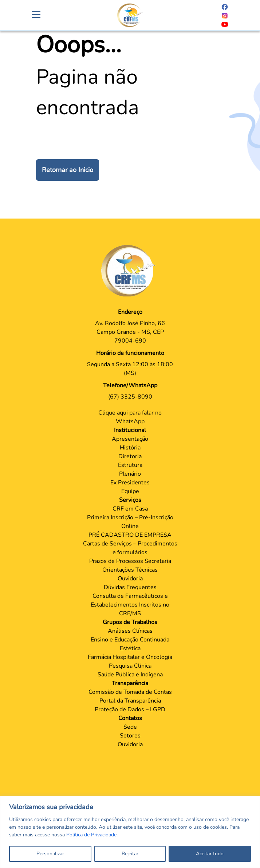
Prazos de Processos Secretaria (130, 561)
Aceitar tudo (210, 854)
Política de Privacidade (91, 835)
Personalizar (50, 854)
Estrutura (130, 465)
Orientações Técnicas (130, 570)
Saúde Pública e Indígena (130, 675)
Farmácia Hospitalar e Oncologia (130, 657)
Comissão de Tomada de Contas (130, 692)
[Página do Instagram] (225, 15)
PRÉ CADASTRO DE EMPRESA (130, 535)
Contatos (130, 718)
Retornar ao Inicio (68, 170)
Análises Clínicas (130, 631)
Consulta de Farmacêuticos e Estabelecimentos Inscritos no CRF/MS (130, 605)
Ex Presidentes (130, 483)
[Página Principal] (130, 271)
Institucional (130, 430)
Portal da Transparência (130, 701)
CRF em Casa (130, 509)
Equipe (130, 491)
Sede (130, 727)
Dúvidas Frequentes (130, 587)
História (130, 448)
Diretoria (130, 456)
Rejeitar (130, 854)
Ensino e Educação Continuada (130, 640)
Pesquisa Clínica (130, 666)
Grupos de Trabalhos (130, 622)
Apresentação (130, 439)
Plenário (130, 474)
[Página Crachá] (130, 15)
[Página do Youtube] (225, 24)
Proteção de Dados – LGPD (130, 709)
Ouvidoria (130, 579)
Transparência (130, 683)
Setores (130, 736)
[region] (130, 832)
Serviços (130, 500)
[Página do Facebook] (225, 7)
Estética (130, 648)
